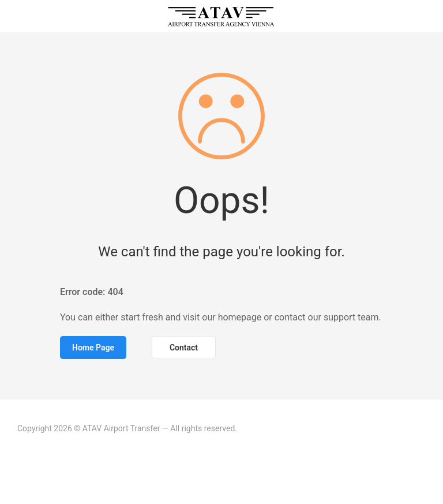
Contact (184, 348)
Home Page (93, 348)
